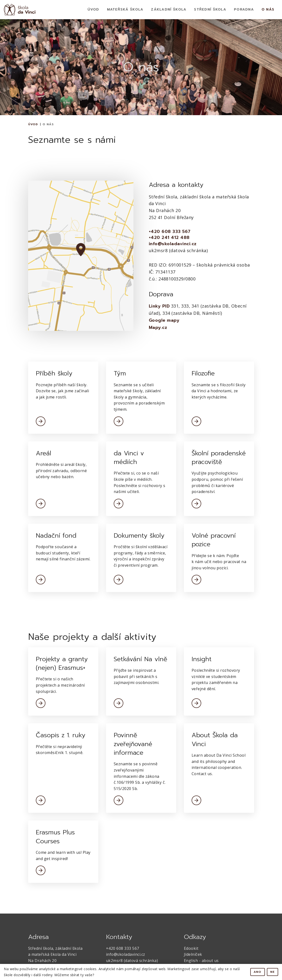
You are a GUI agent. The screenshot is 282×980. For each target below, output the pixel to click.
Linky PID (159, 306)
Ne (273, 972)
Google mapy (164, 320)
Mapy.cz (158, 327)
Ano (258, 972)
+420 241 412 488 (169, 238)
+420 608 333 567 (170, 232)
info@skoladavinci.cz (173, 244)
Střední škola (210, 9)
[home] (20, 10)
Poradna (244, 9)
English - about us (201, 961)
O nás (268, 9)
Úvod (93, 9)
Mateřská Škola (125, 9)
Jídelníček (193, 954)
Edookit (191, 948)
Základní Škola (169, 9)
